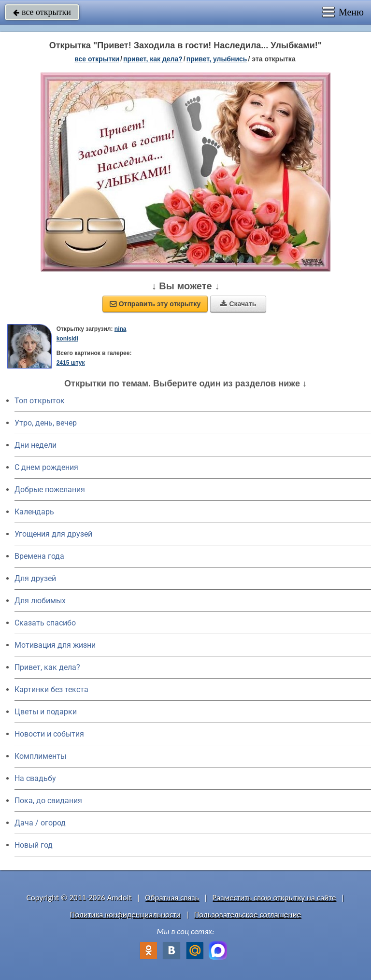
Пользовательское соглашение (248, 915)
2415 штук (71, 363)
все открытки (42, 12)
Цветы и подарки (46, 712)
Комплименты (40, 756)
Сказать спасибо (45, 623)
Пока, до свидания (48, 801)
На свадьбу (35, 778)
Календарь (34, 512)
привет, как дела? (153, 59)
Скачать (238, 304)
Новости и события (49, 734)
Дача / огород (40, 823)
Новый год (34, 845)
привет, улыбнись (217, 59)
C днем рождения (46, 467)
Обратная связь (172, 898)
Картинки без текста (51, 689)
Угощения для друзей (53, 534)
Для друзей (35, 578)
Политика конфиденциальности (125, 915)
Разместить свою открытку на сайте (274, 898)
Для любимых (40, 601)
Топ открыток (40, 401)
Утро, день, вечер (46, 423)
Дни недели (36, 445)
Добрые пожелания (50, 490)
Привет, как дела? (47, 667)
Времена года (39, 556)
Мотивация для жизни (55, 645)
